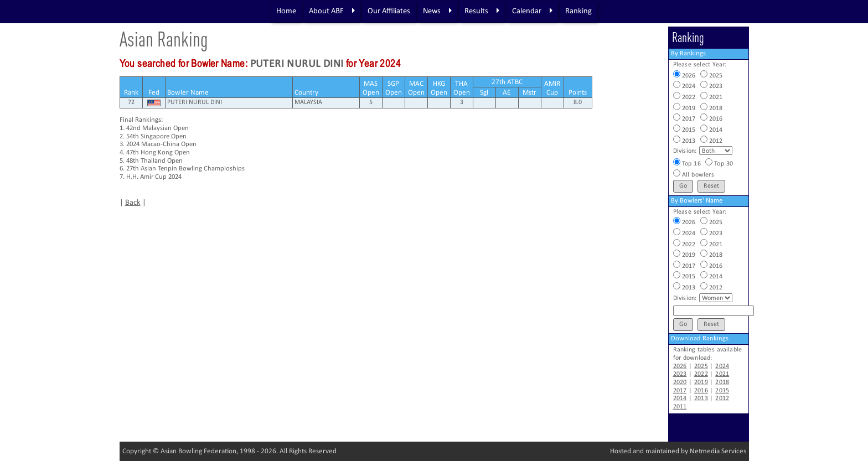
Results (482, 11)
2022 (701, 374)
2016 (701, 391)
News (437, 11)
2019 (701, 382)
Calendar (532, 11)
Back (133, 203)
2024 (722, 366)
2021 (722, 374)
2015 (722, 391)
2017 (680, 391)
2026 (680, 366)
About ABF (332, 11)
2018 (722, 382)
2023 (680, 374)
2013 (701, 398)
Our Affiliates (389, 11)
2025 (701, 366)
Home (286, 11)
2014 (680, 398)
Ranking (578, 11)
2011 (680, 407)
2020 (680, 382)
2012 (722, 398)
